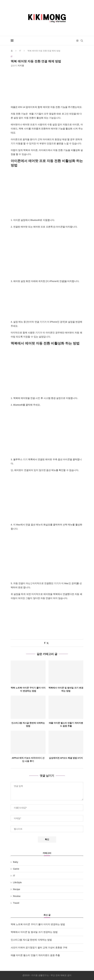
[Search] (82, 41)
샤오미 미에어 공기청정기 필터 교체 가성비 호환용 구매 (39, 947)
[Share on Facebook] (45, 643)
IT (20, 51)
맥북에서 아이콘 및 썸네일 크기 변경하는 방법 (34, 932)
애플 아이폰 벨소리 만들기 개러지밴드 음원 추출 (35, 955)
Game (16, 869)
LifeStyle (17, 882)
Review (17, 896)
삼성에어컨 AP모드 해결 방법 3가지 (66, 758)
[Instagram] (77, 41)
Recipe (17, 889)
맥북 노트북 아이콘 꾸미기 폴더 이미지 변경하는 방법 (38, 924)
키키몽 (21, 66)
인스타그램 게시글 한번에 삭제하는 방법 (31, 940)
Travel (16, 903)
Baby (16, 862)
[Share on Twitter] (48, 643)
